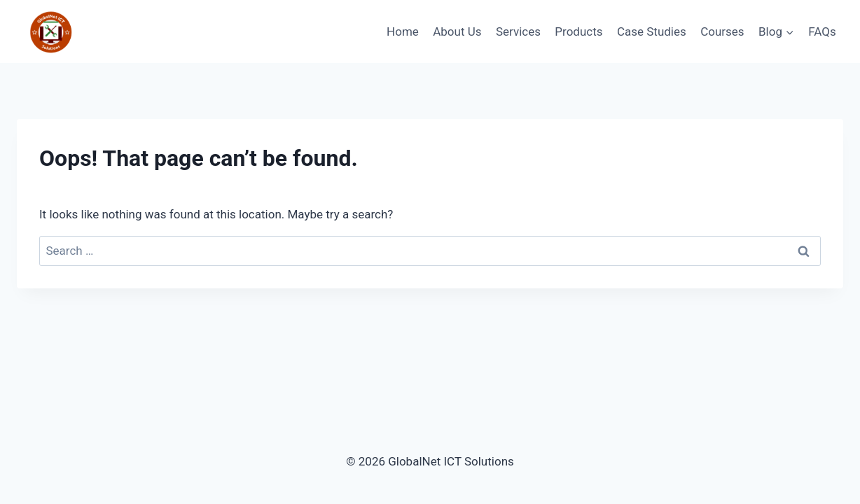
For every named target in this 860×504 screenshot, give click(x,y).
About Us (457, 31)
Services (518, 31)
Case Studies (652, 31)
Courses (722, 31)
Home (403, 31)
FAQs (822, 31)
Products (578, 31)
